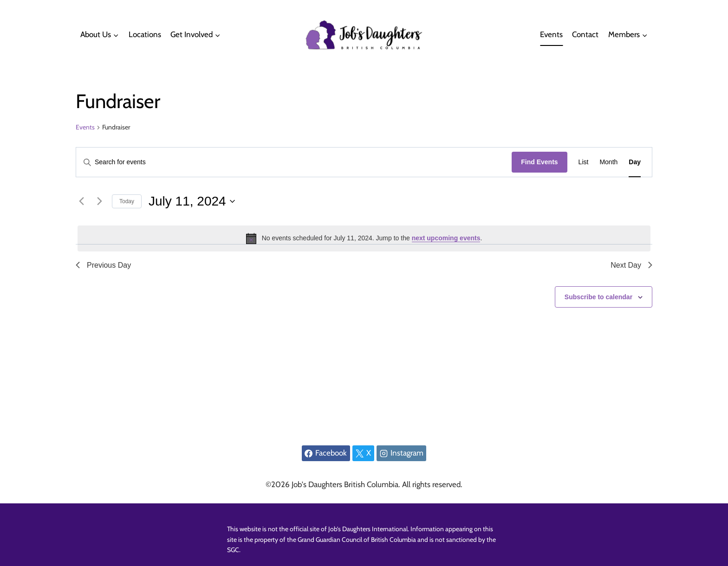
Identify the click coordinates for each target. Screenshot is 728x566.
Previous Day (103, 265)
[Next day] (99, 201)
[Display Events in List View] (584, 162)
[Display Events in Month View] (608, 162)
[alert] (364, 238)
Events (551, 34)
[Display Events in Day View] (635, 162)
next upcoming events (446, 238)
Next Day (631, 265)
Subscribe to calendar (598, 297)
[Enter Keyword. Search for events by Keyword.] (294, 162)
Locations (145, 34)
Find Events (539, 162)
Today (127, 201)
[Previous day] (81, 201)
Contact (585, 34)
